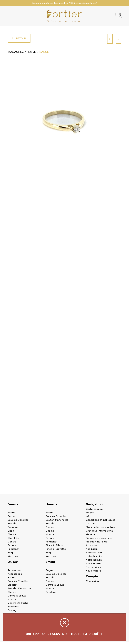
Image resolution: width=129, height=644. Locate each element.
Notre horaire (94, 562)
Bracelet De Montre (19, 590)
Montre (12, 544)
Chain (11, 533)
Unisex (13, 564)
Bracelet (13, 526)
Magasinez (16, 55)
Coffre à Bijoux (17, 598)
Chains (50, 533)
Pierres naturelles (96, 544)
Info (88, 518)
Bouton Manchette (57, 522)
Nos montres (93, 565)
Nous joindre (93, 573)
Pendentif (13, 551)
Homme (51, 506)
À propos (91, 547)
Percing (12, 612)
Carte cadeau (94, 511)
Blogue (90, 515)
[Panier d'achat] (120, 15)
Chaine (12, 536)
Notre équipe (94, 555)
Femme (13, 506)
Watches (13, 558)
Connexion (92, 583)
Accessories (15, 576)
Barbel (11, 518)
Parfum (12, 547)
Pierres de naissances (99, 540)
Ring (10, 555)
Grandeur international (100, 533)
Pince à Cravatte (56, 551)
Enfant (50, 564)
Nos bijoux (92, 551)
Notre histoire (94, 558)
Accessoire (14, 572)
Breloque (13, 529)
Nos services (93, 569)
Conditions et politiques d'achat (100, 524)
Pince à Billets (54, 547)
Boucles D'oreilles (18, 522)
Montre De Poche (18, 605)
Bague (11, 515)
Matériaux (92, 536)
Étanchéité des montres (100, 529)
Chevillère (13, 540)
